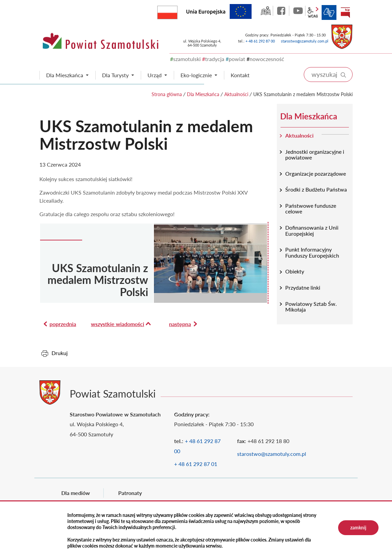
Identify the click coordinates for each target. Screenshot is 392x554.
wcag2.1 (313, 12)
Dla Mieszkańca (203, 94)
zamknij (358, 528)
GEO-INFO (266, 11)
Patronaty (130, 493)
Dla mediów (76, 493)
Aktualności (236, 94)
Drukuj (60, 353)
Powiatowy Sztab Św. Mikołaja (311, 307)
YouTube (298, 11)
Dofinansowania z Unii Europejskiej (312, 230)
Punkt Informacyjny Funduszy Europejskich (312, 252)
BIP (345, 12)
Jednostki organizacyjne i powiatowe (315, 155)
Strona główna (167, 94)
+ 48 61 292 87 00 (260, 41)
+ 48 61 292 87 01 (196, 464)
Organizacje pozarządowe (316, 173)
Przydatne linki (303, 287)
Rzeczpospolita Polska (177, 11)
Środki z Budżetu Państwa (316, 189)
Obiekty (295, 271)
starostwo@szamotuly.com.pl (305, 41)
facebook (282, 11)
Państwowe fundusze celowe (311, 209)
